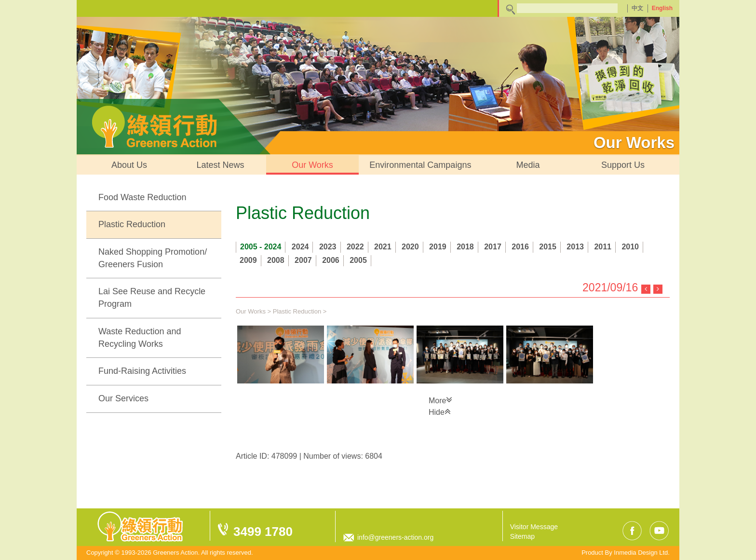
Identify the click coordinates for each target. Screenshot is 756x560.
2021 (383, 247)
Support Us (623, 165)
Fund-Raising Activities (142, 371)
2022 (355, 247)
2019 (438, 247)
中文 (637, 8)
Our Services (123, 398)
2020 (410, 247)
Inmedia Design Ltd (641, 553)
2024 (300, 247)
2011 (603, 247)
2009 (248, 260)
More (440, 400)
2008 (276, 260)
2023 (328, 247)
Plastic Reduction (132, 224)
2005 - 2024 (261, 247)
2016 (520, 247)
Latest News (221, 165)
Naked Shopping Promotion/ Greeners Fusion (153, 258)
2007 (303, 260)
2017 (493, 247)
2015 (548, 247)
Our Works (312, 165)
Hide (440, 411)
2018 (465, 247)
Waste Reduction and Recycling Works (140, 338)
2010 (630, 247)
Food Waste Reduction (142, 197)
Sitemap (522, 536)
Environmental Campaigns (420, 165)
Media (528, 165)
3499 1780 (263, 532)
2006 (331, 260)
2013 (575, 247)
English (662, 8)
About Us (129, 165)
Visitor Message (534, 527)
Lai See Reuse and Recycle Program (152, 298)
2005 (358, 260)
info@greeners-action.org (395, 537)
